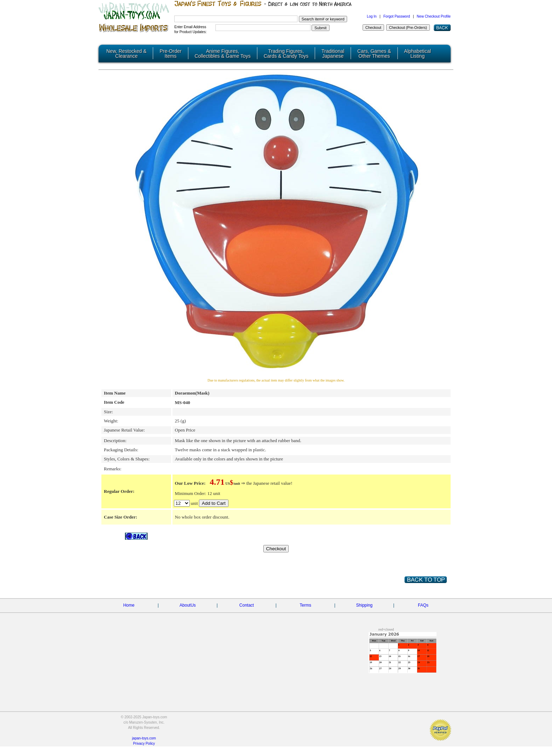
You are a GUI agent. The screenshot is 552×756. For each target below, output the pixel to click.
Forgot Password (397, 16)
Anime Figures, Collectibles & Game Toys (223, 54)
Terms (305, 605)
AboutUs (188, 605)
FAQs (423, 605)
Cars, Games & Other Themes (374, 54)
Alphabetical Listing (418, 54)
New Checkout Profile (434, 16)
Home (129, 605)
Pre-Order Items (170, 54)
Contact (247, 605)
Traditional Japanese (333, 54)
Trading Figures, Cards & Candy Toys (286, 54)
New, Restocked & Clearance (126, 54)
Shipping (365, 605)
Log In (372, 16)
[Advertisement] (199, 663)
